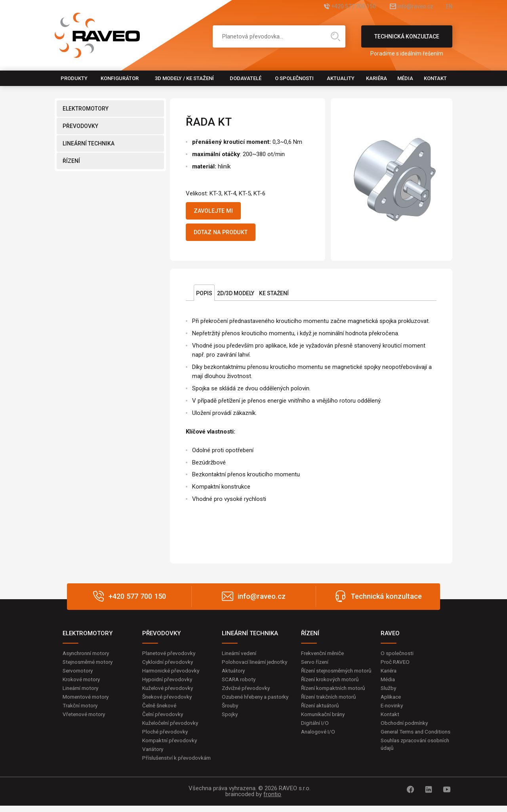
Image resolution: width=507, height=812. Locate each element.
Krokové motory (82, 683)
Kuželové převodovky (169, 692)
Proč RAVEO (396, 665)
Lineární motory (82, 692)
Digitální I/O (315, 736)
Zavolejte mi (216, 212)
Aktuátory (234, 674)
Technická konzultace (407, 40)
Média (405, 78)
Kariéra (376, 78)
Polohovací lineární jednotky (256, 665)
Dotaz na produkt (225, 235)
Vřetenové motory (85, 719)
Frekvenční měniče (324, 656)
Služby (389, 692)
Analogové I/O (319, 745)
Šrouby (231, 718)
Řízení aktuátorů (322, 718)
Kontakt (435, 78)
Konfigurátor (120, 78)
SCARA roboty (240, 683)
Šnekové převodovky (168, 701)
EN (449, 7)
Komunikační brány (325, 727)
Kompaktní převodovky (171, 746)
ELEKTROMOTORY (86, 109)
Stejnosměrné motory (90, 665)
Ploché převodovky (166, 737)
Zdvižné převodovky (247, 692)
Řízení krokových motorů (332, 691)
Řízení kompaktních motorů (335, 700)
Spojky (230, 727)
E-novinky (393, 710)
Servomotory (79, 674)
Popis (204, 296)
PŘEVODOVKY (80, 126)
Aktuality (341, 78)
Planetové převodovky (170, 656)
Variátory (154, 755)
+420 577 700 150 (335, 7)
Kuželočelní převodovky (171, 728)
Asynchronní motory (88, 656)
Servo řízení (316, 665)
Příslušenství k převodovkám (178, 764)
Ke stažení (274, 296)
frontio (272, 801)
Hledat (335, 36)
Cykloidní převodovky (168, 665)
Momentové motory (88, 701)
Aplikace (391, 701)
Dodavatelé (246, 78)
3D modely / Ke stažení (184, 78)
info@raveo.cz (406, 7)
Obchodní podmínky (405, 728)
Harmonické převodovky (172, 674)
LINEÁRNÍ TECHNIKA (89, 143)
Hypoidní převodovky (168, 683)
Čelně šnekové (160, 710)
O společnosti (294, 78)
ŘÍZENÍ (71, 161)
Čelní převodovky (163, 719)
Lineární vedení (241, 656)
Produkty (74, 78)
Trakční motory (81, 710)
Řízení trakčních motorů (331, 709)
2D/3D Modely (236, 296)
